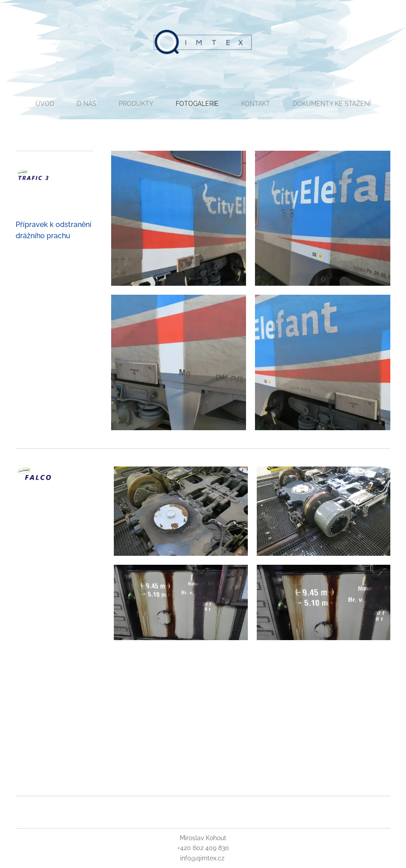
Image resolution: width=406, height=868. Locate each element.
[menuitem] (68, 104)
